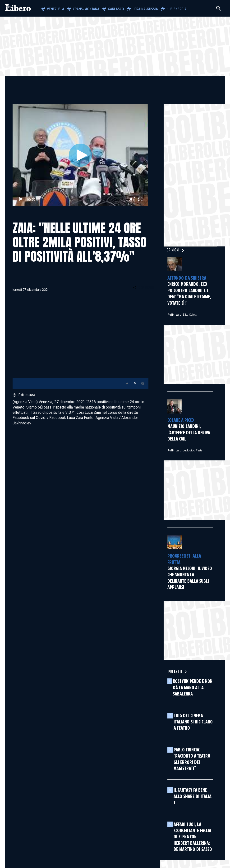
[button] (127, 383)
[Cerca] (219, 8)
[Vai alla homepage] (18, 8)
